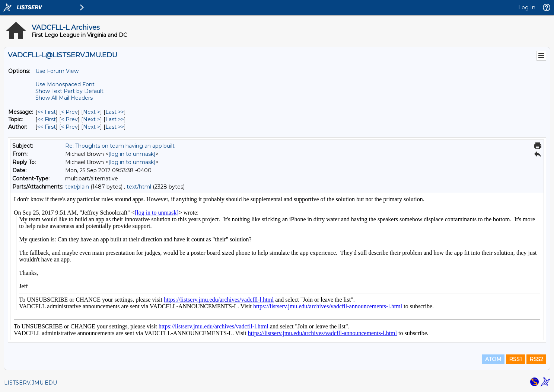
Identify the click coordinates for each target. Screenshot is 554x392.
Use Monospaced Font (65, 84)
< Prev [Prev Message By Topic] (69, 119)
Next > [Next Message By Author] (92, 127)
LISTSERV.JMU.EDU (31, 383)
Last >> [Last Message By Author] (115, 127)
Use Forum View (57, 71)
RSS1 (515, 359)
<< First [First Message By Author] (47, 127)
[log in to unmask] (132, 154)
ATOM (493, 359)
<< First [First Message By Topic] (47, 119)
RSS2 (536, 359)
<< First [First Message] (47, 112)
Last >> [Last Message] (115, 112)
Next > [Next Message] (92, 112)
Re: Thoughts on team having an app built (120, 146)
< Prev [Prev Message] (69, 112)
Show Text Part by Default (69, 91)
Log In (527, 7)
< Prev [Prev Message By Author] (69, 127)
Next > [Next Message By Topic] (92, 119)
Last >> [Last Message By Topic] (115, 119)
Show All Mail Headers (64, 98)
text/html (139, 187)
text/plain (77, 187)
